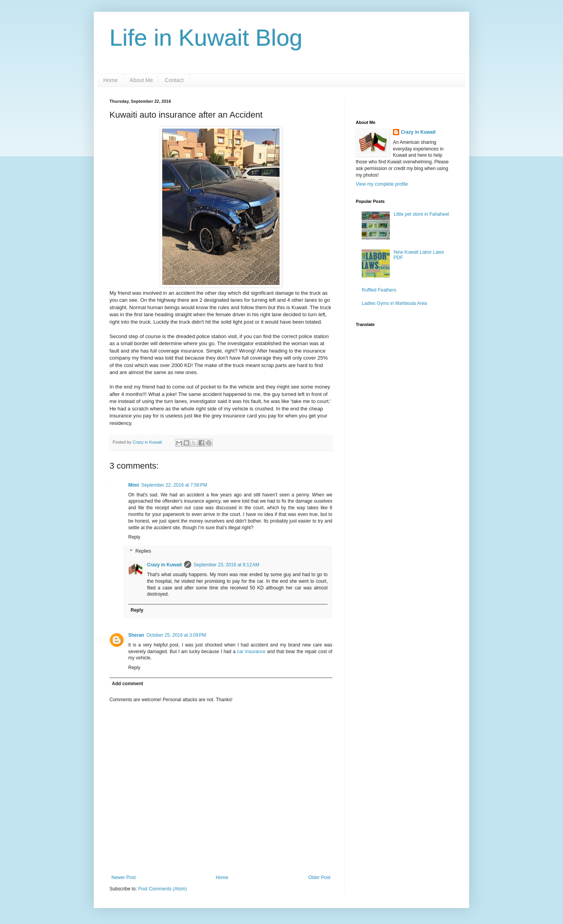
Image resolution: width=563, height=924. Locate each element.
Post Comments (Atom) (162, 889)
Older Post (319, 877)
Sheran (136, 635)
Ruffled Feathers (379, 290)
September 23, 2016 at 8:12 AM (226, 565)
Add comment (127, 684)
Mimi (134, 485)
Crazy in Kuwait (164, 565)
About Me (141, 80)
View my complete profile (382, 184)
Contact (174, 80)
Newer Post (124, 877)
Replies (143, 551)
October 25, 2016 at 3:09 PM (176, 635)
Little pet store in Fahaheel (421, 214)
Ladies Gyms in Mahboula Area (394, 303)
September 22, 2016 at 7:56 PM (174, 485)
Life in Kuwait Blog (206, 38)
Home (110, 80)
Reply (134, 537)
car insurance (252, 652)
